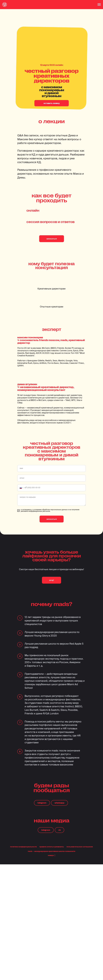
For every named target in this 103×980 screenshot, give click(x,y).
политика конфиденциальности (23, 847)
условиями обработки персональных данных (50, 510)
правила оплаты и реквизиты (52, 847)
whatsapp (59, 803)
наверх (51, 855)
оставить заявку (52, 103)
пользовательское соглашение (80, 847)
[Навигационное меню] (99, 5)
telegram (42, 803)
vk (59, 830)
